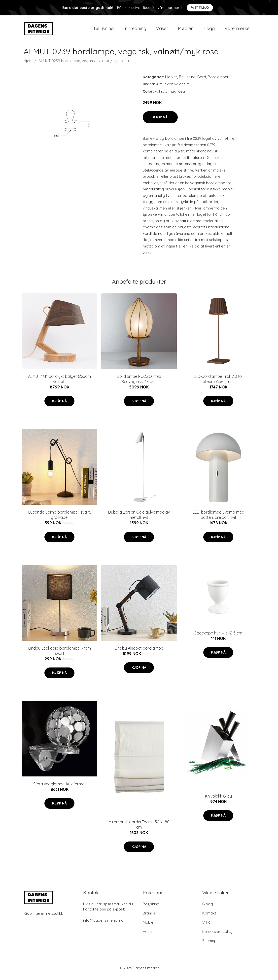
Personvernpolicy (217, 935)
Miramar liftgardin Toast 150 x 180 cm (139, 828)
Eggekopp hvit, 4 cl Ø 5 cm (218, 636)
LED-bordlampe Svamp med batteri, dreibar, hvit (218, 518)
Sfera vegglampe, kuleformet (60, 787)
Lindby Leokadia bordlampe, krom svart (60, 654)
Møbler (185, 30)
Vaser (162, 30)
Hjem (28, 64)
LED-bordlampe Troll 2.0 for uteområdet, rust (218, 382)
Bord (202, 80)
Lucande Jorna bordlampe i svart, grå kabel (59, 518)
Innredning (135, 30)
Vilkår (207, 926)
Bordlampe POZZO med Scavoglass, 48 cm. (139, 382)
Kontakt (209, 917)
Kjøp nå (160, 121)
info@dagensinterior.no (103, 924)
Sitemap (209, 944)
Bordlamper (218, 80)
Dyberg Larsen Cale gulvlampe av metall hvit (139, 518)
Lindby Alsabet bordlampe (139, 652)
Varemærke (237, 30)
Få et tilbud (200, 8)
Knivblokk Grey (218, 800)
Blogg (209, 30)
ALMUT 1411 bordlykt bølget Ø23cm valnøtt (59, 382)
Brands (149, 917)
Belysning (104, 30)
